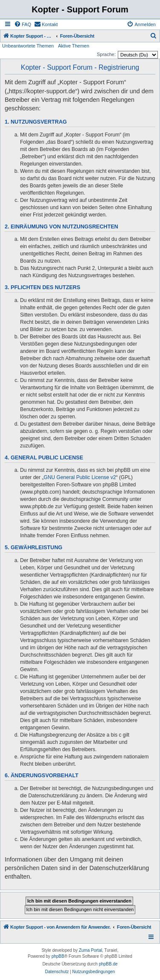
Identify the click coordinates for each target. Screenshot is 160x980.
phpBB (58, 956)
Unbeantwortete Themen (28, 46)
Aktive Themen (74, 46)
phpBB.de (108, 964)
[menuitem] (23, 24)
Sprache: (106, 54)
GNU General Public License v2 (80, 477)
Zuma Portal (90, 950)
